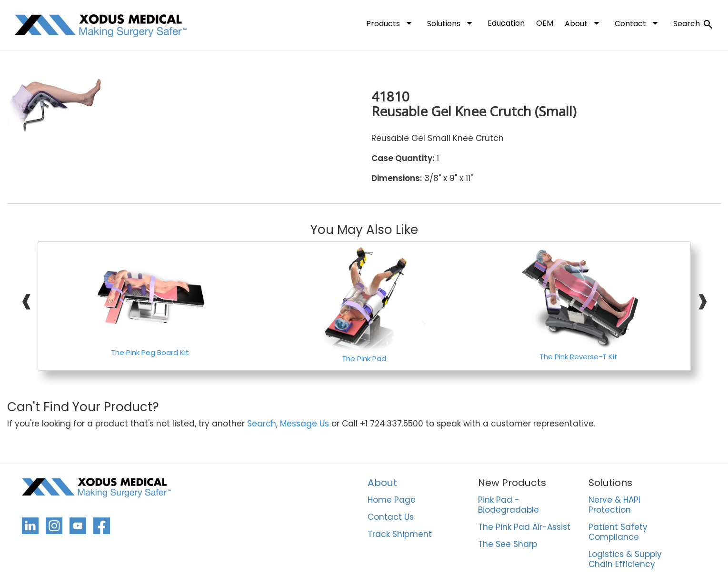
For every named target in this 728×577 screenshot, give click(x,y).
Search (693, 24)
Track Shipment (400, 535)
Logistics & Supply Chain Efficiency (625, 560)
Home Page (392, 500)
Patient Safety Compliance (618, 532)
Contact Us (391, 517)
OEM (545, 23)
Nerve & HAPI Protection (614, 505)
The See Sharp (508, 545)
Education (506, 23)
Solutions (452, 23)
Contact (638, 23)
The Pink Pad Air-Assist (524, 527)
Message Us (304, 424)
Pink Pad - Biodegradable (509, 505)
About (584, 23)
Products (391, 23)
